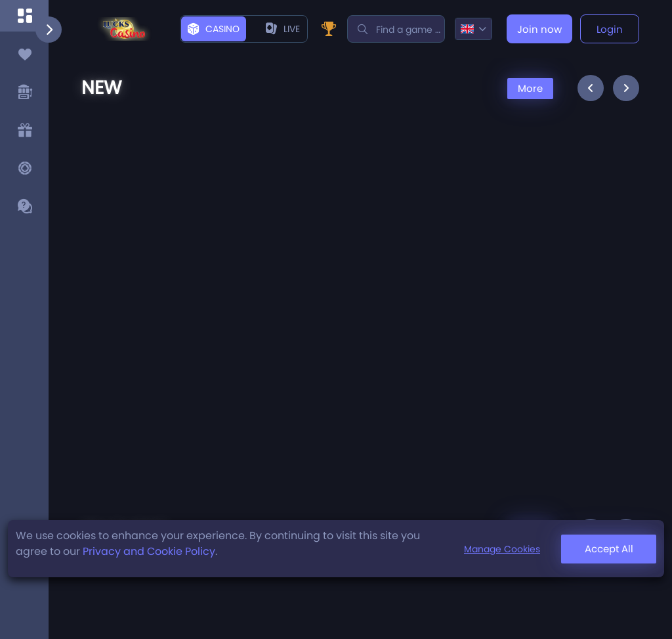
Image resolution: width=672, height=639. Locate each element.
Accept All (609, 549)
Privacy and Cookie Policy (149, 551)
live (283, 29)
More (530, 88)
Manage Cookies (502, 549)
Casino (214, 29)
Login (610, 29)
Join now (539, 29)
